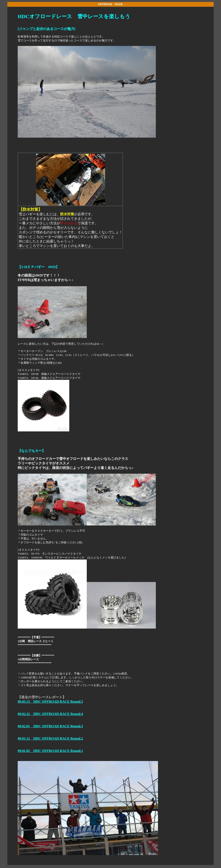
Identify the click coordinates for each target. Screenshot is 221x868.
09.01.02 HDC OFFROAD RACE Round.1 (50, 751)
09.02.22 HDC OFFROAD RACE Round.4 (50, 714)
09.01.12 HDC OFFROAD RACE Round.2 (50, 738)
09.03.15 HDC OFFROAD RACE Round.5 (50, 702)
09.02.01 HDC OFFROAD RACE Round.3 (50, 726)
